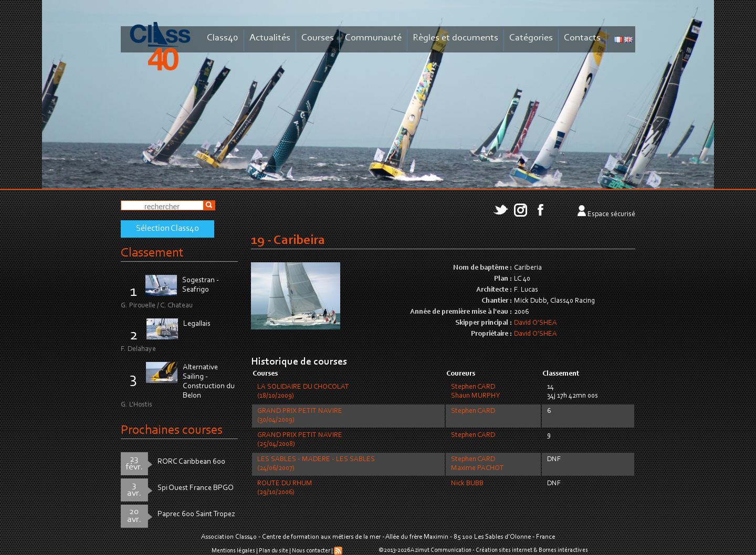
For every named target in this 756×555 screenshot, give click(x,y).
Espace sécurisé (611, 215)
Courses (318, 38)
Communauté (373, 38)
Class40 (223, 38)
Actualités (270, 38)
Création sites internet (504, 550)
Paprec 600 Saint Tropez (196, 514)
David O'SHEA (535, 323)
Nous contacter (311, 551)
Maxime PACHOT (477, 468)
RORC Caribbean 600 (191, 462)
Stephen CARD (473, 387)
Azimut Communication (441, 550)
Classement (152, 253)
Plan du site (274, 551)
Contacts (582, 38)
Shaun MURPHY (475, 396)
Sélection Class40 (167, 229)
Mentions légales (233, 551)
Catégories (531, 38)
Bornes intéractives (563, 550)
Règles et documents (455, 38)
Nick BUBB (467, 484)
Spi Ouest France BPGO (196, 488)
